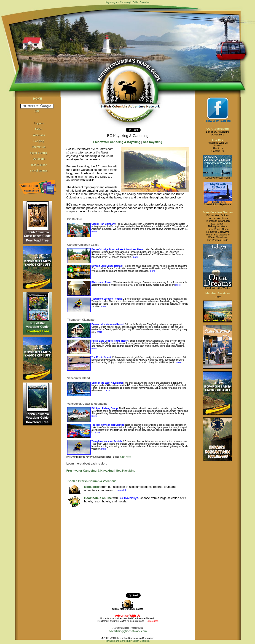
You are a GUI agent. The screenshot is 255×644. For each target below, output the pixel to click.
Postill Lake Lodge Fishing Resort (110, 341)
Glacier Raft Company (103, 224)
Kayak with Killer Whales (218, 288)
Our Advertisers (218, 129)
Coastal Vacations (218, 218)
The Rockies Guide (218, 240)
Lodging (38, 141)
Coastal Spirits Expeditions (218, 205)
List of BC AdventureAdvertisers (217, 133)
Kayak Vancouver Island (218, 178)
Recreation (38, 147)
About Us (218, 148)
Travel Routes (39, 170)
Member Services (218, 293)
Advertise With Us (218, 143)
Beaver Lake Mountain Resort (108, 324)
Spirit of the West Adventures (107, 383)
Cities (39, 129)
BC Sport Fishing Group (105, 408)
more (94, 231)
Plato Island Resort (102, 282)
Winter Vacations (217, 237)
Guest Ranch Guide (218, 229)
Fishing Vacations (217, 226)
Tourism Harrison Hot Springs (108, 425)
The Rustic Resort (101, 357)
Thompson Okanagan (218, 221)
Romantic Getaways (217, 232)
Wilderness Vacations (218, 235)
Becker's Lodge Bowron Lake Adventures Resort (118, 249)
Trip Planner (39, 165)
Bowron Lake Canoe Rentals (107, 266)
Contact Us (217, 151)
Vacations (39, 135)
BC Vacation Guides (217, 215)
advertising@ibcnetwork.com (128, 631)
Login (218, 296)
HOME (38, 99)
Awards (217, 145)
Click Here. (126, 457)
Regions (38, 123)
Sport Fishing (39, 153)
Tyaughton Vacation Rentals (107, 299)
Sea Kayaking (153, 142)
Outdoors (39, 159)
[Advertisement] (122, 549)
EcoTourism (218, 224)
